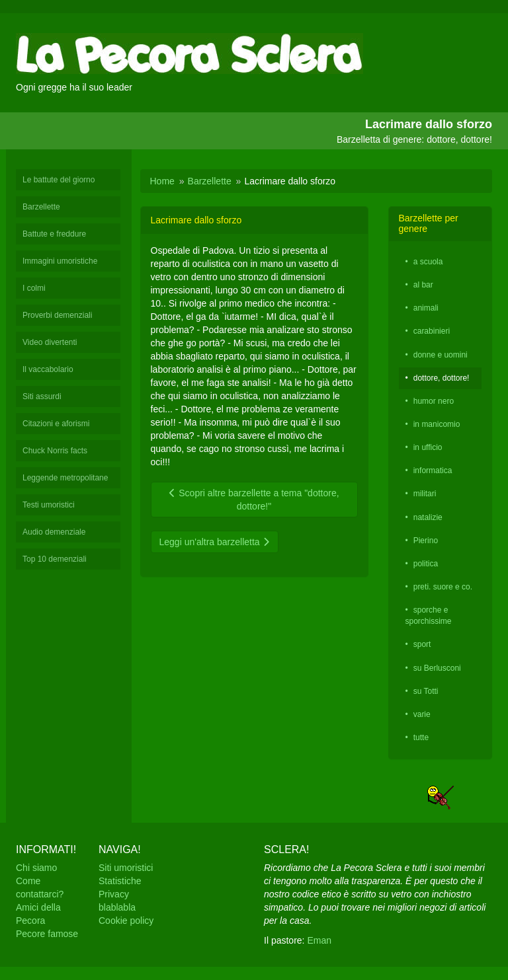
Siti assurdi (42, 396)
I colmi (34, 288)
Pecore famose (47, 934)
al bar (423, 285)
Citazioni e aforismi (56, 424)
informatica (433, 471)
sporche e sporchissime (429, 616)
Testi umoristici (49, 505)
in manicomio (437, 424)
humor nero (434, 401)
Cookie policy (126, 921)
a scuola (428, 262)
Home (162, 181)
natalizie (428, 517)
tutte (421, 737)
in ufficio (428, 447)
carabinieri (432, 331)
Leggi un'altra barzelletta (215, 542)
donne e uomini (441, 355)
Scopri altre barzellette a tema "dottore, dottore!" (254, 500)
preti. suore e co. (443, 587)
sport (422, 644)
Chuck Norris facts (55, 451)
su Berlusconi (437, 668)
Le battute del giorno (59, 180)
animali (426, 308)
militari (425, 494)
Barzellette (41, 207)
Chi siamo (36, 868)
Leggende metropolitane (65, 478)
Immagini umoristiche (60, 261)
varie (422, 714)
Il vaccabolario (48, 369)
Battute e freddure (54, 234)
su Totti (426, 691)
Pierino (426, 541)
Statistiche (120, 881)
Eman (319, 940)
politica (426, 564)
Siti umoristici (126, 868)
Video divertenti (50, 342)
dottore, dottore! (442, 378)
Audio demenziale (54, 532)
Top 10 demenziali (55, 559)
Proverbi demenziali (57, 315)
